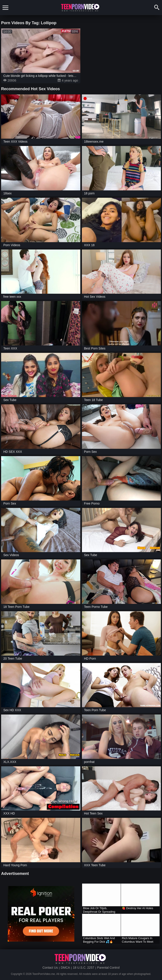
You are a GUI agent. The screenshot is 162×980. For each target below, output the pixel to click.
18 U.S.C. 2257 (83, 968)
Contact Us (50, 968)
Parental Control (108, 968)
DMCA (65, 968)
